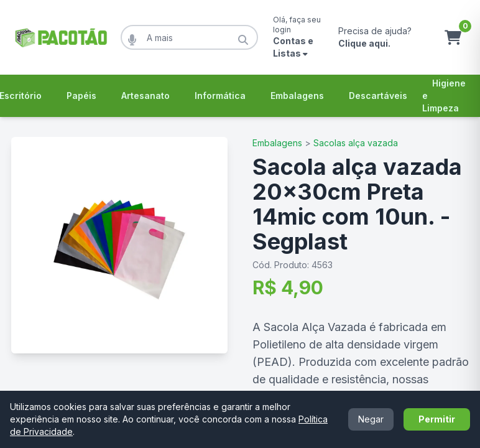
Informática (220, 96)
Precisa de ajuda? (375, 37)
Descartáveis (378, 96)
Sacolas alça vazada (356, 143)
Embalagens (297, 96)
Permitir (437, 419)
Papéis (81, 96)
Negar (371, 419)
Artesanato (145, 96)
